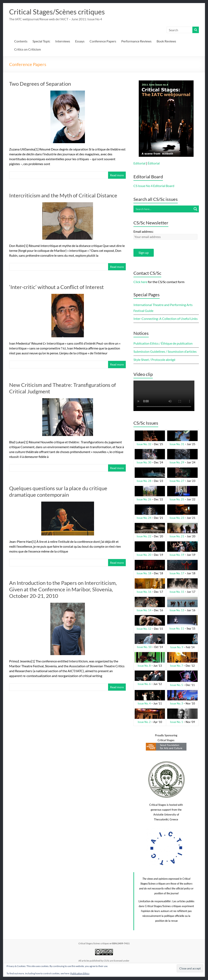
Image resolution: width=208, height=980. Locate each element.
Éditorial (154, 163)
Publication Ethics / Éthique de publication (163, 343)
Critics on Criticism (28, 49)
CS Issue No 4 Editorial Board (154, 186)
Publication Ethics (80, 973)
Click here (140, 282)
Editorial (139, 163)
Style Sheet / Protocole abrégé (154, 360)
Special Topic (41, 41)
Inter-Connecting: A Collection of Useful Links (166, 319)
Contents (21, 41)
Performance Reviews (136, 41)
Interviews (63, 41)
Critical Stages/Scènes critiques (59, 12)
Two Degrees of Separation (40, 84)
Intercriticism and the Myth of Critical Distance (63, 196)
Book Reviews (166, 41)
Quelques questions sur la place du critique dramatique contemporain (58, 492)
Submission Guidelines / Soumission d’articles (165, 352)
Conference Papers (103, 41)
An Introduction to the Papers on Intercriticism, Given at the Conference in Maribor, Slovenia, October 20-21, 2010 (63, 590)
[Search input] (163, 209)
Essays (80, 41)
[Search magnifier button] (195, 209)
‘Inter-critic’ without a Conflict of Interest (56, 287)
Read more (117, 175)
